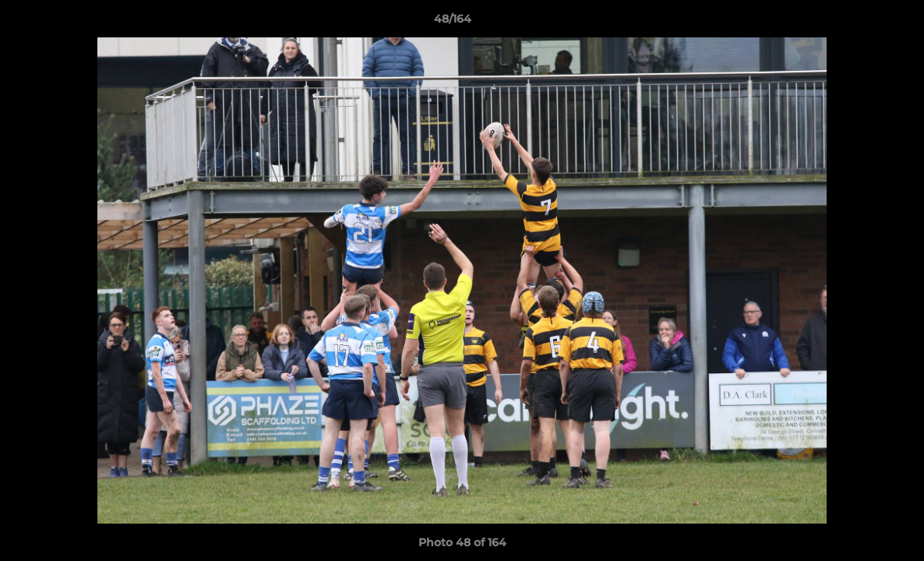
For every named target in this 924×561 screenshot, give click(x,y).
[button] (859, 23)
